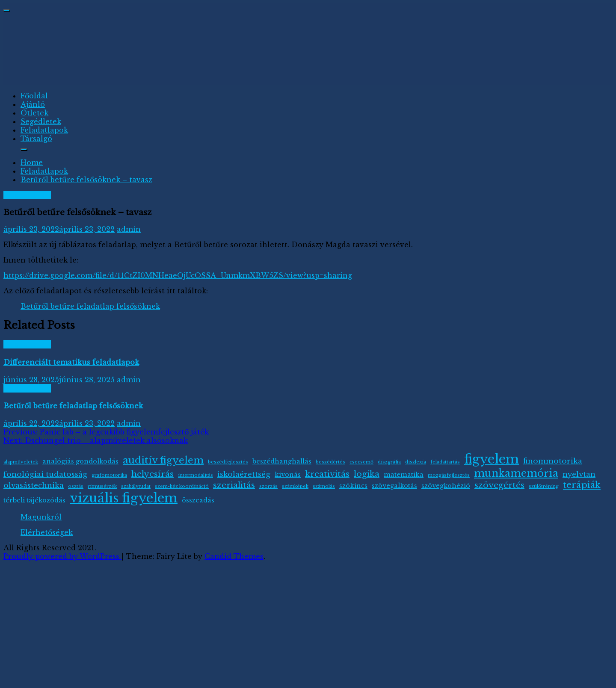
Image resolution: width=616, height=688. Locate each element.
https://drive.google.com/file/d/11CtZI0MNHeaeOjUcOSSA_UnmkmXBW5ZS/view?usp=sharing (178, 275)
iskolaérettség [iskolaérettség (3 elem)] (244, 474)
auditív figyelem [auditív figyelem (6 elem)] (163, 460)
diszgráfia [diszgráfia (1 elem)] (389, 462)
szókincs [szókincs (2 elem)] (353, 486)
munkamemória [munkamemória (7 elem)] (516, 473)
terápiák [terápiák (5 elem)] (582, 485)
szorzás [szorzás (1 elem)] (268, 486)
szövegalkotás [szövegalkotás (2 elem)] (394, 486)
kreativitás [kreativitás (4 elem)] (327, 474)
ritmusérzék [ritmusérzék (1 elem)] (102, 486)
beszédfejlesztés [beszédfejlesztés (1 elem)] (228, 462)
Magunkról (41, 517)
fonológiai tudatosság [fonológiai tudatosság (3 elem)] (45, 474)
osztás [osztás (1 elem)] (76, 486)
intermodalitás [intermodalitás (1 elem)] (195, 475)
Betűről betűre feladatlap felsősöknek (90, 306)
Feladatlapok (44, 130)
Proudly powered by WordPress (62, 556)
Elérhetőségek (47, 532)
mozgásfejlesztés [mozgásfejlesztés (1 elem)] (449, 475)
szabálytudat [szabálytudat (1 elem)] (136, 486)
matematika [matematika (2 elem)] (404, 475)
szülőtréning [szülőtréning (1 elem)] (544, 486)
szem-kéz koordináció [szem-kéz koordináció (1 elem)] (182, 486)
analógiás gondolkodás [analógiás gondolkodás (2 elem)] (80, 461)
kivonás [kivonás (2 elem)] (288, 475)
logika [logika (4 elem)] (367, 474)
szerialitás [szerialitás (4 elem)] (234, 485)
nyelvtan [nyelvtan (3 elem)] (579, 474)
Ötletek (34, 113)
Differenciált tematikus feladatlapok (71, 362)
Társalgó (36, 139)
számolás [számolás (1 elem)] (324, 486)
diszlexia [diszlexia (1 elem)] (416, 462)
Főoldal (34, 96)
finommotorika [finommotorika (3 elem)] (553, 461)
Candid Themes (234, 556)
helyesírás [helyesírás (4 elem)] (153, 474)
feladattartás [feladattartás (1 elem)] (445, 462)
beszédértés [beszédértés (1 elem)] (330, 462)
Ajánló (33, 104)
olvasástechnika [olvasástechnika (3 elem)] (34, 485)
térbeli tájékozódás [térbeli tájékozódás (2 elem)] (34, 500)
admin (129, 229)
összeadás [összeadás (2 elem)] (198, 500)
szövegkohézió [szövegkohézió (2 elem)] (446, 486)
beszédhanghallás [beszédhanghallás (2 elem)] (282, 461)
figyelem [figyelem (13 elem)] (492, 459)
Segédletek (41, 121)
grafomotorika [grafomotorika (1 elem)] (109, 475)
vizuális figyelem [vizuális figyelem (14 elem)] (124, 498)
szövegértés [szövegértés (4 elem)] (499, 485)
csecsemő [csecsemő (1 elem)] (361, 462)
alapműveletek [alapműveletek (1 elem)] (21, 462)
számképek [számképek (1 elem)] (295, 486)
